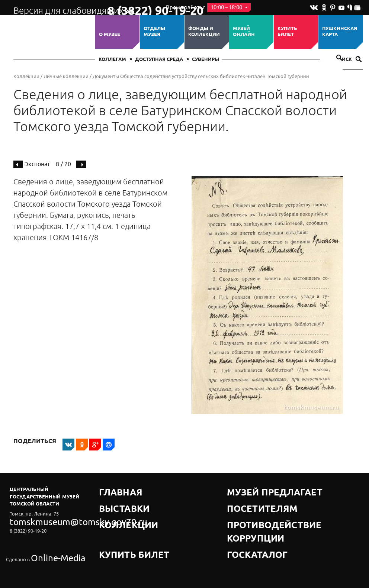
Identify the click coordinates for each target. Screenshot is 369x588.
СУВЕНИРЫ (206, 60)
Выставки (113, 499)
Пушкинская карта (340, 32)
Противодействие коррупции (268, 508)
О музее (110, 35)
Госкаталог (243, 517)
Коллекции (26, 76)
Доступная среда (159, 60)
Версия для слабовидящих (54, 7)
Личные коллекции (66, 76)
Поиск (348, 60)
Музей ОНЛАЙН (244, 32)
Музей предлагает (253, 489)
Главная (111, 489)
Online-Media (45, 540)
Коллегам (112, 60)
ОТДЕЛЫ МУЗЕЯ (154, 32)
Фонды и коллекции (204, 32)
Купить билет (287, 32)
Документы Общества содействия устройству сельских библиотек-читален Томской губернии (201, 76)
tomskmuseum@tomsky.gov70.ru (46, 520)
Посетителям (246, 499)
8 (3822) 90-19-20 (131, 8)
